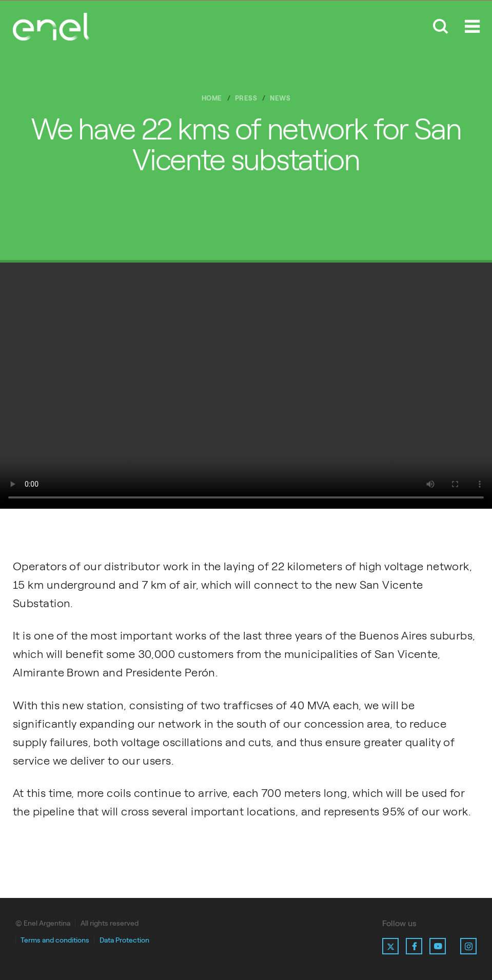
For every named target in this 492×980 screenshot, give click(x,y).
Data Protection (124, 940)
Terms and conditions (55, 940)
